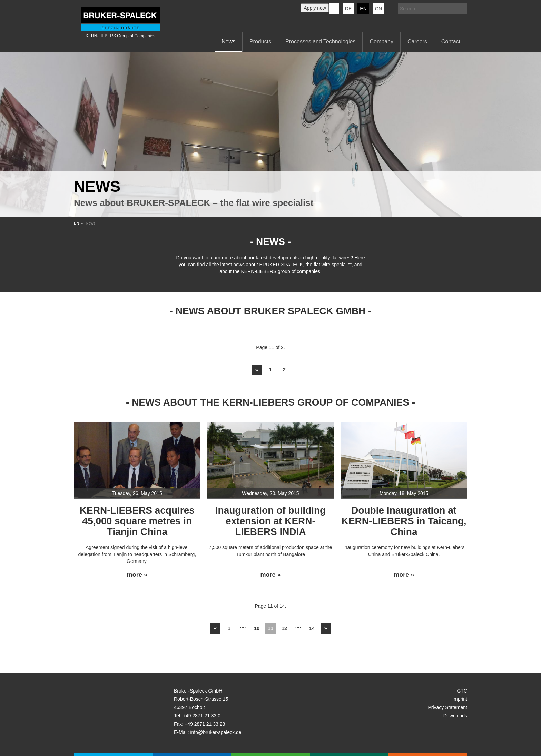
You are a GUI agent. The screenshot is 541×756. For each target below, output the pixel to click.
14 (312, 628)
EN (76, 223)
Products (260, 42)
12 (284, 628)
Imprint (460, 699)
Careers (417, 42)
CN (378, 9)
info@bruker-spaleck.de (216, 732)
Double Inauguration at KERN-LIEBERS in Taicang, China (404, 521)
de (348, 9)
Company (381, 42)
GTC (462, 691)
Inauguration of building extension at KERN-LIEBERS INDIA (270, 521)
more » (137, 575)
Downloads (455, 716)
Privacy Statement (447, 707)
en (363, 9)
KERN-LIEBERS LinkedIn (334, 9)
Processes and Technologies (320, 42)
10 (257, 628)
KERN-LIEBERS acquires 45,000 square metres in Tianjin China (137, 521)
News (228, 42)
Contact (451, 42)
